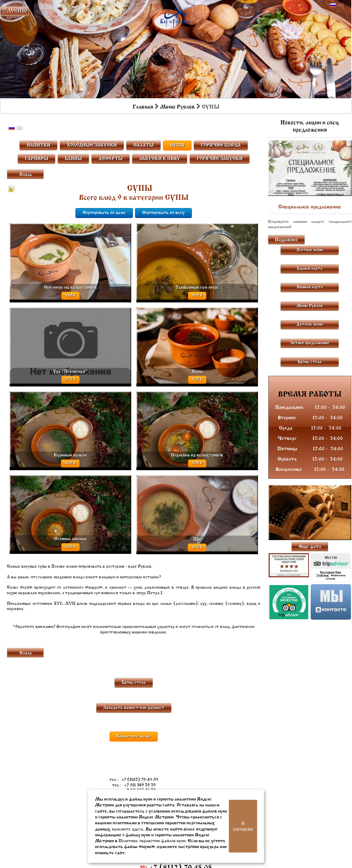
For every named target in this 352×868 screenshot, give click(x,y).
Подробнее (286, 240)
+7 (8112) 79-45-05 (140, 780)
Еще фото (310, 547)
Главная (143, 107)
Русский (333, 6)
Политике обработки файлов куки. (153, 841)
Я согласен (243, 826)
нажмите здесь (128, 829)
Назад (25, 175)
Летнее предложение (310, 343)
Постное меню (310, 250)
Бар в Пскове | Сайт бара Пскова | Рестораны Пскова (175, 16)
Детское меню (310, 324)
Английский (341, 6)
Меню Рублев (178, 107)
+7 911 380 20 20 (140, 785)
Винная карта (310, 287)
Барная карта (310, 269)
